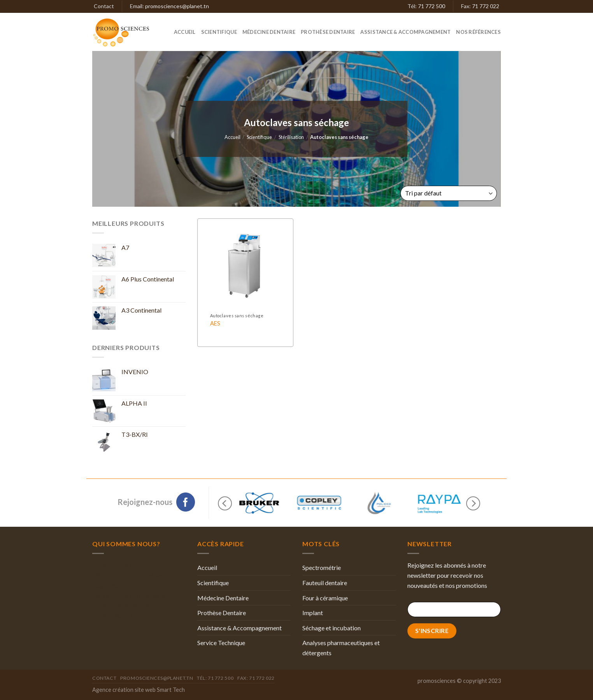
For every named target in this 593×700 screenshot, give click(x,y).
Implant (313, 613)
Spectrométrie (322, 567)
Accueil (185, 32)
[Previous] (225, 503)
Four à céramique (325, 598)
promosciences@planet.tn (177, 6)
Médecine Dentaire (269, 32)
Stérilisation (291, 137)
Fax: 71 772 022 (256, 678)
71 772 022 (486, 6)
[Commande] (449, 193)
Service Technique (221, 643)
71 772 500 (432, 6)
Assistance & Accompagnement (405, 32)
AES (215, 323)
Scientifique (219, 32)
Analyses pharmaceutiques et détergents (341, 648)
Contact (104, 6)
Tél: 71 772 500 (215, 678)
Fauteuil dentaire (325, 583)
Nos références (478, 32)
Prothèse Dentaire (328, 32)
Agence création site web (124, 690)
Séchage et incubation (332, 628)
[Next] (473, 503)
